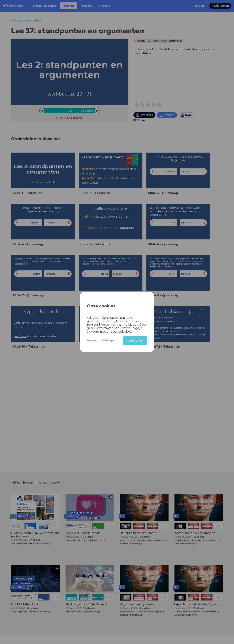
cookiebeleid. (122, 332)
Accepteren (135, 341)
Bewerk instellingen (101, 340)
